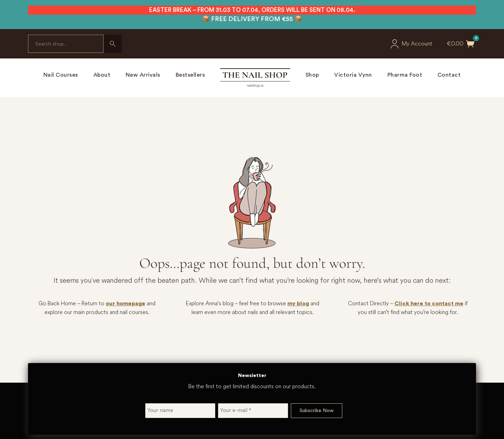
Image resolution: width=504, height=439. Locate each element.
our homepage (125, 304)
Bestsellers (190, 75)
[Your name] (180, 411)
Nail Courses (61, 75)
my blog (298, 304)
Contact (449, 75)
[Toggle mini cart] (470, 44)
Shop (312, 75)
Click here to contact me (429, 304)
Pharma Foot (405, 75)
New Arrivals (143, 75)
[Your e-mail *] (253, 411)
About (102, 75)
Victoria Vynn (353, 75)
